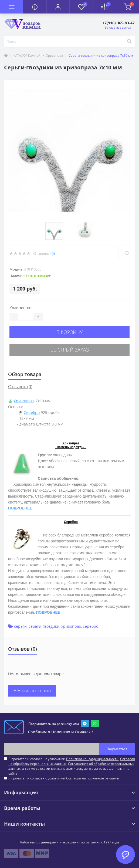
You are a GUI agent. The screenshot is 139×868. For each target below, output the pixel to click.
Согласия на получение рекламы (92, 778)
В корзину (70, 332)
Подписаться (117, 749)
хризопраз (71, 626)
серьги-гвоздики (44, 626)
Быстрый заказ (70, 350)
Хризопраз (55, 55)
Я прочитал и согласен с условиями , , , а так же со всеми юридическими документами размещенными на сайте (72, 766)
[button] (58, 7)
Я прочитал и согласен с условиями (64, 778)
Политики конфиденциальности (92, 759)
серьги (20, 626)
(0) (53, 253)
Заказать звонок (118, 27)
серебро (91, 626)
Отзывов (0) (20, 387)
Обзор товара (25, 374)
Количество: (21, 308)
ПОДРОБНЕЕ (20, 508)
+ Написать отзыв (32, 691)
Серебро (32, 412)
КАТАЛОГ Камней (27, 55)
